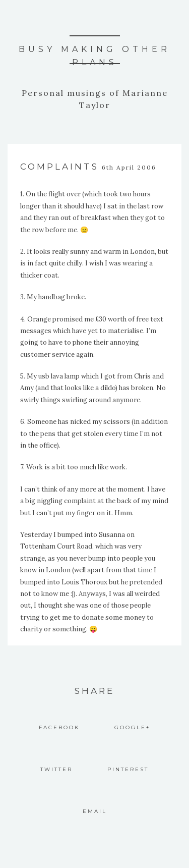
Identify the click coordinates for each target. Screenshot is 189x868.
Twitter (56, 769)
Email (95, 811)
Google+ (132, 727)
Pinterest (128, 769)
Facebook (59, 727)
